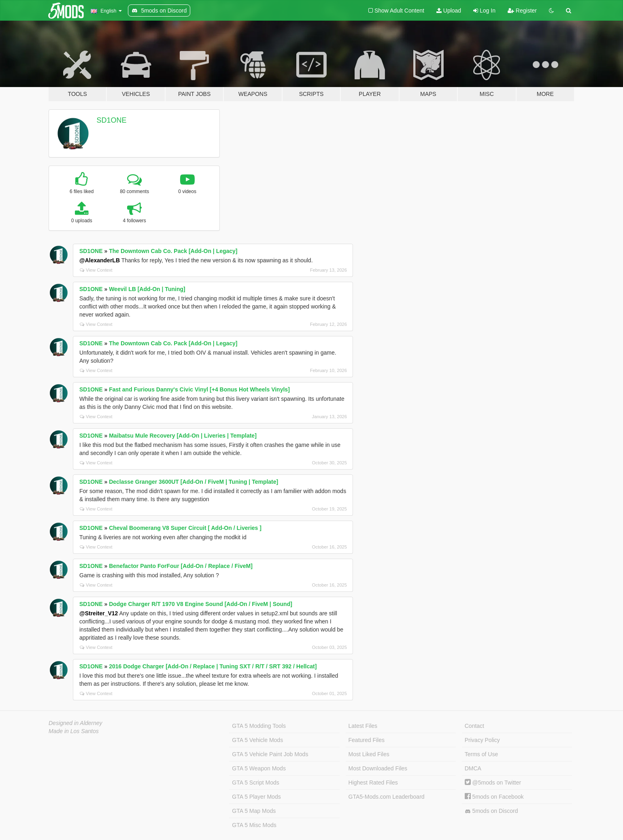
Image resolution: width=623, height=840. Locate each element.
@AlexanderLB (100, 260)
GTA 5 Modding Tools (259, 726)
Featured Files (367, 740)
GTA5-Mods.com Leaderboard (387, 797)
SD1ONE (112, 120)
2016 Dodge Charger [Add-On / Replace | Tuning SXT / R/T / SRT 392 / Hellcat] (213, 666)
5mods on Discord (491, 811)
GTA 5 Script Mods (255, 783)
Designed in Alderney (75, 723)
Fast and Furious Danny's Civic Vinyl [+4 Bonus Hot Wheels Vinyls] (199, 389)
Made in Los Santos (74, 731)
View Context (96, 270)
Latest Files (363, 726)
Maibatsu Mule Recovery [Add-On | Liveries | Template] (183, 436)
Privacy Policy (482, 740)
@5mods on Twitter (493, 783)
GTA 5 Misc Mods (254, 825)
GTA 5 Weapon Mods (259, 768)
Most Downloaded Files (378, 768)
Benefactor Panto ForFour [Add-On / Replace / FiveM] (181, 566)
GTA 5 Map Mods (254, 811)
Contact (474, 726)
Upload (449, 11)
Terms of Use (481, 754)
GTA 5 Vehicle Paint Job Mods (270, 754)
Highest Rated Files (373, 783)
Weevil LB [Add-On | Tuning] (147, 289)
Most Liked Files (369, 754)
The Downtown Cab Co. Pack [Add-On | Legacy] (173, 251)
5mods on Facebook (494, 797)
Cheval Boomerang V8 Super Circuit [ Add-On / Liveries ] (185, 528)
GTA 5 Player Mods (256, 797)
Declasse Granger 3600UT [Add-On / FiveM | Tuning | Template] (193, 482)
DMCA (473, 768)
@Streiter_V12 (99, 613)
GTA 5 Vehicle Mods (257, 740)
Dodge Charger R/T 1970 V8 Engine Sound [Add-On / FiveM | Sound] (201, 604)
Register (522, 11)
